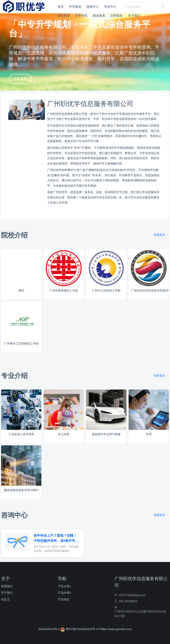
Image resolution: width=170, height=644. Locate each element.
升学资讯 (81, 16)
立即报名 (116, 16)
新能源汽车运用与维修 (106, 434)
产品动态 (64, 599)
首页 (61, 7)
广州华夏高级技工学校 (64, 291)
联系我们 (7, 586)
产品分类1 (64, 586)
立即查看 (20, 79)
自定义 (5, 599)
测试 (21, 291)
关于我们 (134, 16)
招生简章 (64, 16)
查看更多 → (161, 235)
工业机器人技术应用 (21, 434)
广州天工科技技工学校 (106, 291)
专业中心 (110, 7)
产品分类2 (64, 593)
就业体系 (99, 16)
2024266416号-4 (49, 629)
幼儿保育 (64, 434)
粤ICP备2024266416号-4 (79, 629)
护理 (149, 434)
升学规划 (75, 7)
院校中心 (93, 7)
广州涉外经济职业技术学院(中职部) (150, 291)
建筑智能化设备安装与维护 (21, 490)
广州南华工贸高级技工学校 (21, 344)
